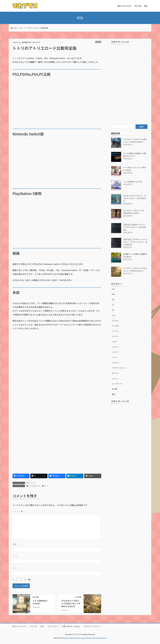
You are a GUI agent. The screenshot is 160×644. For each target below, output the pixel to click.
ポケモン (115, 373)
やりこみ (34, 626)
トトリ (33, 483)
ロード (46, 486)
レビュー (115, 378)
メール (15, 556)
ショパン (115, 347)
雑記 (114, 394)
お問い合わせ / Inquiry (71, 626)
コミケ (114, 342)
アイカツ (115, 321)
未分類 (114, 389)
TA (113, 305)
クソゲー (115, 336)
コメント (18, 511)
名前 (14, 544)
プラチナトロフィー (120, 368)
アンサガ (115, 326)
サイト (15, 568)
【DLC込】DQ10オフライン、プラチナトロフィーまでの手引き (135, 227)
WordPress (66, 638)
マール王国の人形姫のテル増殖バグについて (134, 155)
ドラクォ (115, 363)
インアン (115, 331)
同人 (42, 626)
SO (113, 300)
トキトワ (115, 352)
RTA (98, 42)
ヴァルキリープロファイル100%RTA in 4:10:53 (134, 212)
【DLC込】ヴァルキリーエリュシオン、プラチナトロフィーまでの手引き (135, 242)
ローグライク (117, 384)
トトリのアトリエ (35, 486)
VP (113, 310)
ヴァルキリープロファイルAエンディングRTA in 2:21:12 (71, 603)
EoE (113, 289)
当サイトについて (19, 626)
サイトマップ (53, 626)
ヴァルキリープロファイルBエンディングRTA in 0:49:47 (135, 141)
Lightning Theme (79, 638)
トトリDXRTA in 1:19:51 (40, 602)
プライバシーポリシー (92, 626)
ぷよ (114, 315)
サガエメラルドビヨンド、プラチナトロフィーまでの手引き (134, 198)
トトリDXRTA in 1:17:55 (132, 182)
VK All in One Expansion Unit (97, 638)
